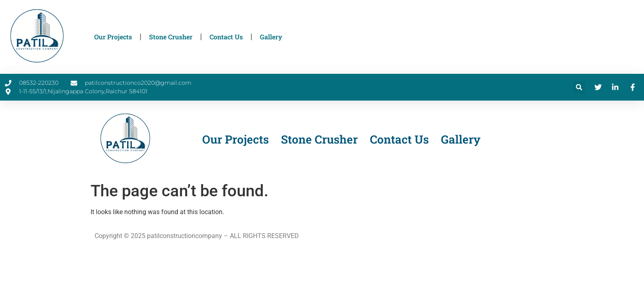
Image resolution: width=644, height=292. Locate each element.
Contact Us (226, 37)
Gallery (271, 37)
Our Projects (113, 37)
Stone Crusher (171, 37)
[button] (579, 87)
